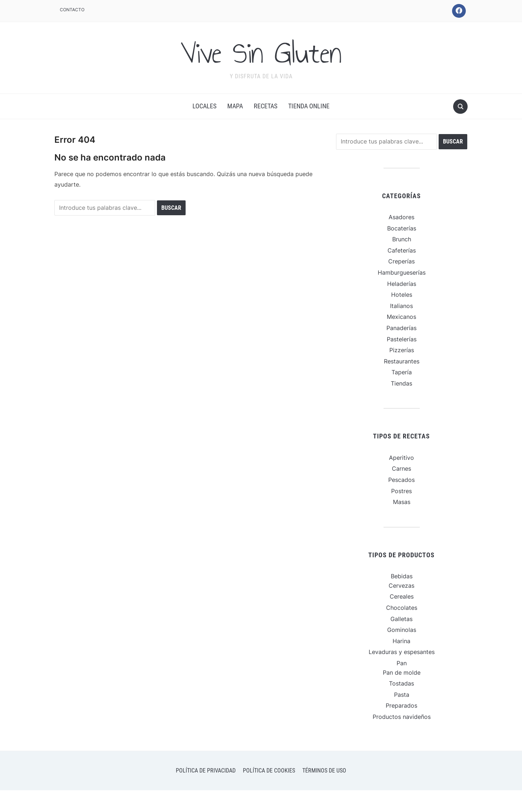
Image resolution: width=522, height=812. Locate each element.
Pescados (401, 480)
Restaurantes (402, 361)
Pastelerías (402, 339)
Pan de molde (402, 672)
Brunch (402, 239)
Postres (401, 491)
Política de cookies (269, 771)
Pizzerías (402, 350)
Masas (402, 502)
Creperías (401, 261)
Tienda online (309, 106)
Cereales (402, 596)
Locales (204, 106)
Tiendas (401, 383)
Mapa (235, 106)
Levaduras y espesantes (402, 652)
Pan (402, 663)
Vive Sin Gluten (261, 53)
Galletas (401, 619)
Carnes (401, 469)
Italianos (401, 306)
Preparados (401, 705)
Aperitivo (401, 458)
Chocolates (402, 608)
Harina (401, 641)
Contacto (72, 10)
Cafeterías (402, 250)
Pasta (402, 695)
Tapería (402, 372)
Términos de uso (324, 771)
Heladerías (402, 284)
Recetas (266, 106)
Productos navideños (402, 717)
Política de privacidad (206, 771)
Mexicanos (401, 317)
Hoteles (402, 295)
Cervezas (401, 586)
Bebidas (402, 576)
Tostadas (401, 683)
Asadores (401, 217)
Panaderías (401, 328)
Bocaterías (402, 228)
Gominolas (402, 630)
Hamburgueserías (402, 272)
